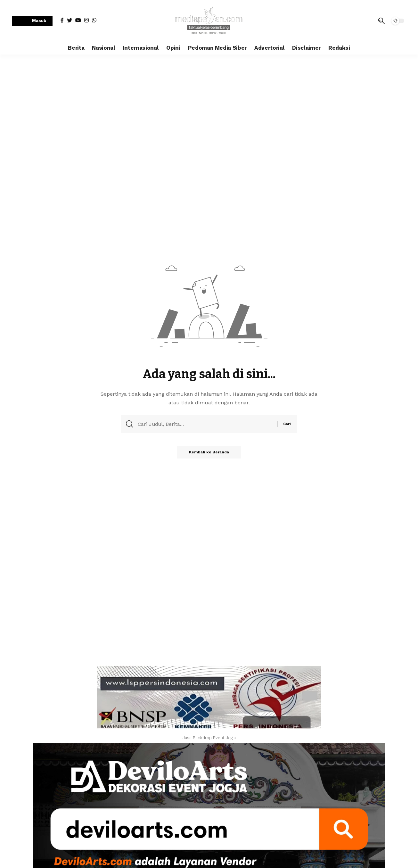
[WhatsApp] (94, 20)
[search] (381, 21)
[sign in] (33, 21)
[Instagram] (86, 20)
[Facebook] (62, 20)
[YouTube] (78, 20)
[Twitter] (70, 20)
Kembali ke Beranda (209, 453)
